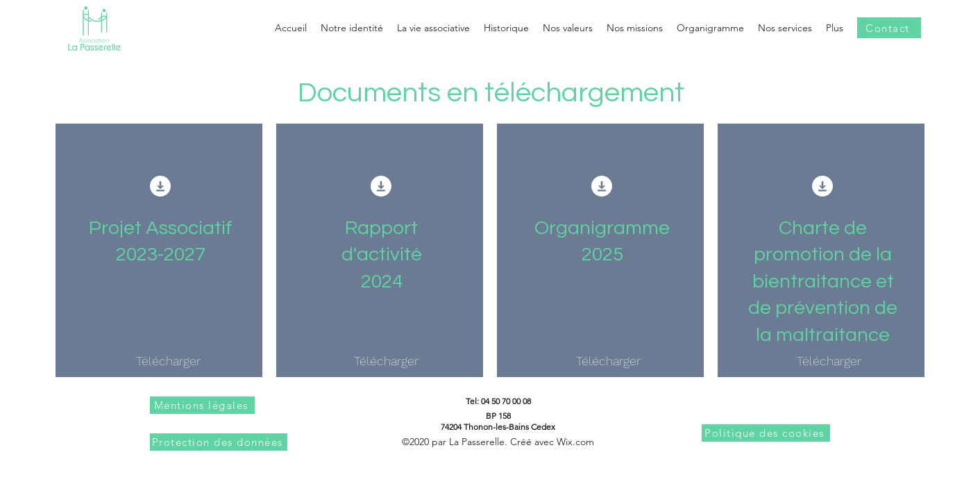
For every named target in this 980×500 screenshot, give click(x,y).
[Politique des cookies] (766, 433)
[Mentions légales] (202, 405)
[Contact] (889, 28)
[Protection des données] (219, 442)
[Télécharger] (168, 361)
